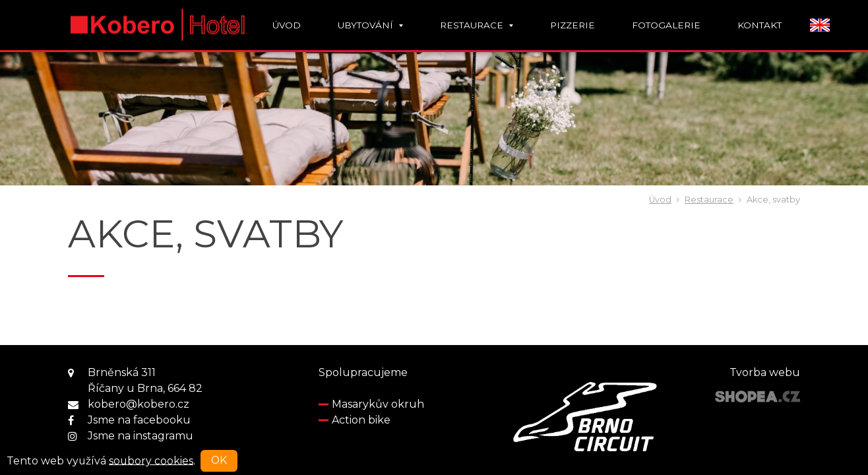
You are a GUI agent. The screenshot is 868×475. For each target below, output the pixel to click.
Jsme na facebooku (139, 420)
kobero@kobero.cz (139, 404)
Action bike (361, 420)
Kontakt (759, 25)
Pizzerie (573, 25)
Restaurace (477, 25)
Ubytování (370, 25)
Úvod (287, 25)
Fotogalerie (666, 25)
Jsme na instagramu (140, 436)
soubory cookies (151, 460)
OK (219, 460)
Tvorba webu (765, 372)
